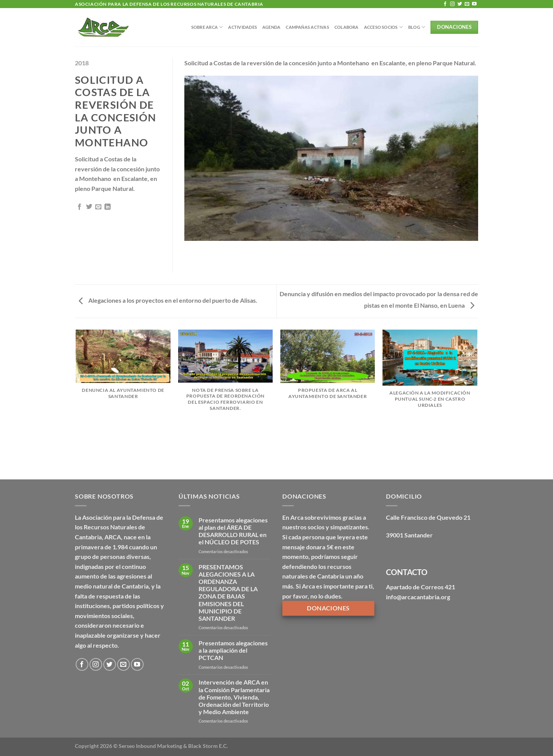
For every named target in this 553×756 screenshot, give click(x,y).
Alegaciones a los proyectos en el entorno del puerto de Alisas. (168, 300)
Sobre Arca (207, 27)
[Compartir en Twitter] (89, 207)
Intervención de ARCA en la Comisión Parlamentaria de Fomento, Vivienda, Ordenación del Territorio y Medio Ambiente (234, 697)
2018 (82, 63)
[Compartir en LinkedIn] (108, 207)
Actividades (242, 27)
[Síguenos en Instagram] (452, 4)
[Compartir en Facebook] (79, 207)
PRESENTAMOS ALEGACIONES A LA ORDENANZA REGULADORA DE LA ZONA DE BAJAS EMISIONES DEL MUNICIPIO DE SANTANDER (228, 593)
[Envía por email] (98, 207)
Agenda (271, 27)
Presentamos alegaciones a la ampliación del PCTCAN (233, 650)
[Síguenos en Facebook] (445, 4)
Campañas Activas (307, 27)
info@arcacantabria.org (418, 597)
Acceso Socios (383, 27)
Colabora (347, 27)
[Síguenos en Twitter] (460, 4)
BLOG (417, 27)
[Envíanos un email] (467, 4)
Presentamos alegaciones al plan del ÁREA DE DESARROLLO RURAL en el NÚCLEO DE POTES (233, 531)
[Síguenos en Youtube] (474, 4)
